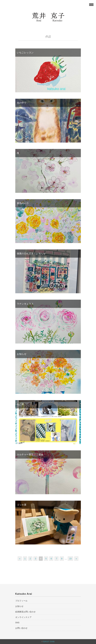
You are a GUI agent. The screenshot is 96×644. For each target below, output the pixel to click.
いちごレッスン (25, 53)
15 (70, 559)
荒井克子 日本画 (49, 642)
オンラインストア (23, 617)
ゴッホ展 (22, 505)
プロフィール (21, 601)
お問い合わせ (21, 628)
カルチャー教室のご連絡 (30, 454)
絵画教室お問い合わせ (25, 612)
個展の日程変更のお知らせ (31, 253)
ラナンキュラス (25, 304)
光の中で (22, 103)
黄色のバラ (23, 203)
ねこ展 (20, 404)
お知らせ (22, 354)
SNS (17, 623)
